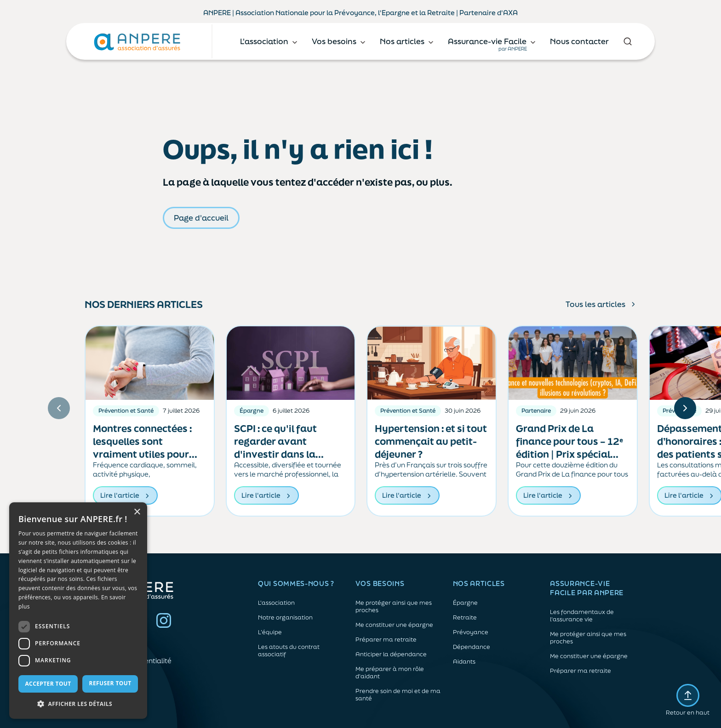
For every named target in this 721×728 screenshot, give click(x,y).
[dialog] (78, 611)
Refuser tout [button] (110, 683)
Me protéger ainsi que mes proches (394, 607)
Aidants (464, 662)
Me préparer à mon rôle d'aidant (390, 673)
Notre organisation (285, 618)
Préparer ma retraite (386, 640)
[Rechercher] (627, 41)
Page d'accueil (201, 218)
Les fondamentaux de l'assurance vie (582, 616)
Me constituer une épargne (394, 625)
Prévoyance (471, 632)
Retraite (465, 618)
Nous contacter (579, 41)
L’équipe (270, 632)
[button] (78, 704)
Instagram (164, 620)
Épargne (465, 603)
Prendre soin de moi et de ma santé (398, 695)
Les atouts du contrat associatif (289, 651)
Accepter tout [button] (48, 684)
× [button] (137, 512)
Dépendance (472, 647)
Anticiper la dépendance (391, 654)
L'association (276, 603)
